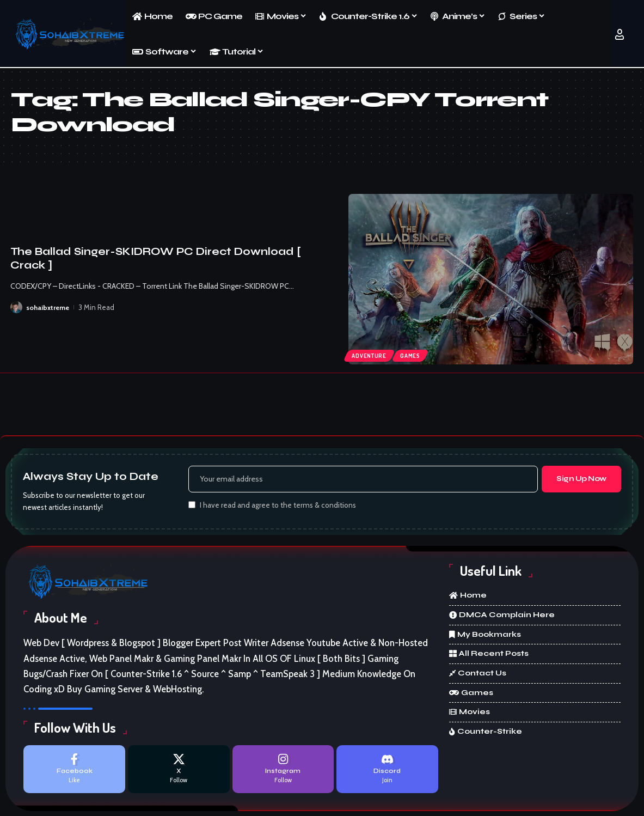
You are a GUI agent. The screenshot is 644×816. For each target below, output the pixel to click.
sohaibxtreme (48, 307)
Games (414, 355)
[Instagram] (283, 772)
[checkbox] (192, 506)
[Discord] (387, 772)
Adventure (370, 355)
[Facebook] (74, 772)
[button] (620, 34)
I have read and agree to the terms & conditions (278, 507)
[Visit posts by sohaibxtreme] (16, 307)
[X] (179, 772)
